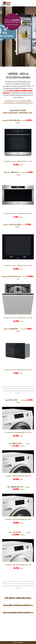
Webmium (21, 643)
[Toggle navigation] (33, 3)
